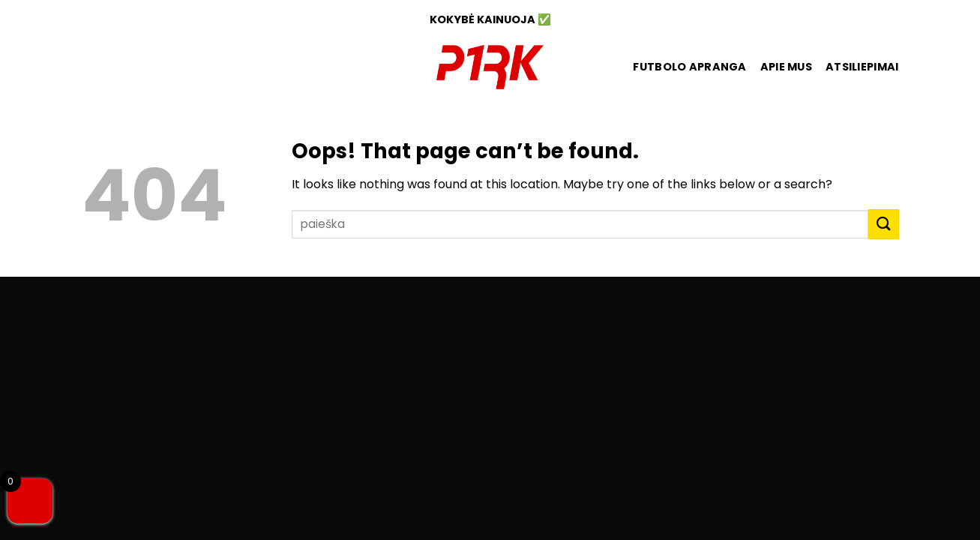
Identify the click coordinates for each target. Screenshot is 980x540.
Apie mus (786, 67)
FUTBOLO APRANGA (689, 67)
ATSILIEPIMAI (862, 67)
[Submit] (883, 224)
